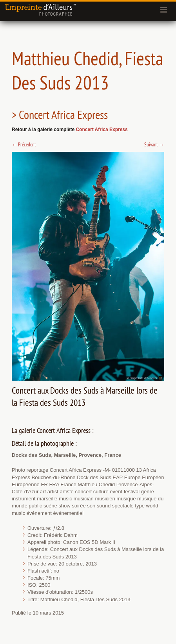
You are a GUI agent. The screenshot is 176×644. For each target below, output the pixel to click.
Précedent (24, 144)
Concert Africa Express (102, 130)
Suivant (154, 144)
